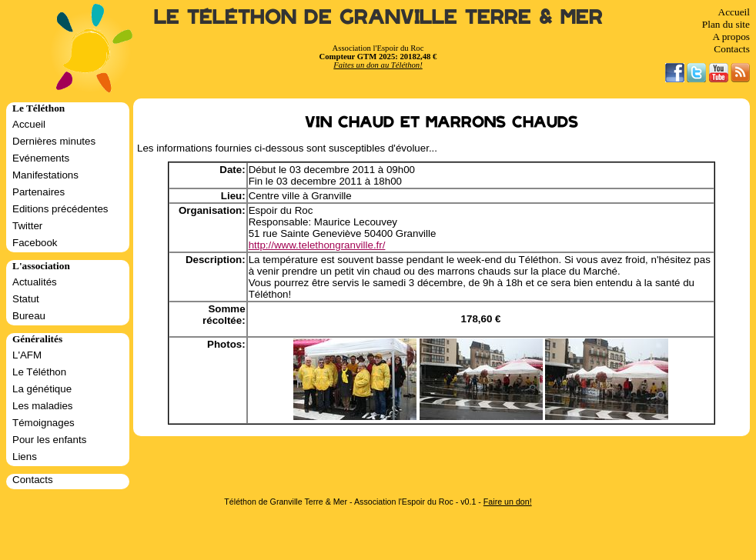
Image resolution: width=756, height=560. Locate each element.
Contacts (732, 49)
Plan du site (726, 24)
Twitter (27, 226)
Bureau (29, 316)
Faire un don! (508, 502)
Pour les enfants (49, 440)
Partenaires (38, 192)
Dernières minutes (54, 141)
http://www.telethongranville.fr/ (317, 245)
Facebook (35, 243)
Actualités (35, 282)
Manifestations (45, 175)
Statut (26, 299)
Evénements (41, 158)
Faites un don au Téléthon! (378, 65)
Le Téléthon (39, 372)
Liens (25, 457)
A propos (731, 37)
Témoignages (43, 423)
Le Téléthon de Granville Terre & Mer (378, 17)
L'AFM (27, 355)
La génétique (42, 389)
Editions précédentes (60, 209)
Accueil (734, 12)
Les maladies (43, 406)
